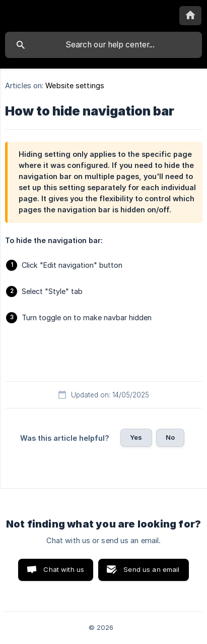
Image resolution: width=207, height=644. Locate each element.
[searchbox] (104, 45)
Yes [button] (136, 437)
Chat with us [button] (64, 569)
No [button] (170, 437)
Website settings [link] (75, 85)
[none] (190, 16)
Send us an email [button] (151, 569)
